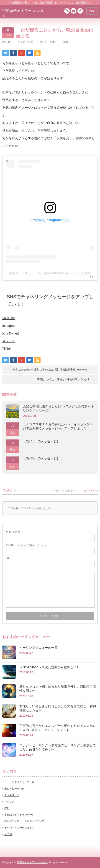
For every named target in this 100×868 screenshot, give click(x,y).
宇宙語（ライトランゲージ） (21, 815)
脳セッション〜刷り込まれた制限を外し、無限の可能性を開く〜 (58, 689)
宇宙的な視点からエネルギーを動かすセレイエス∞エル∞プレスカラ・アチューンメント (57, 728)
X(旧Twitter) (11, 333)
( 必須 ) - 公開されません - (26, 545)
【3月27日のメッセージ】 (41, 458)
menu (92, 11)
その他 (8, 834)
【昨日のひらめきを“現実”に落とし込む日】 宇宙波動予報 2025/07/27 (49, 370)
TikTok (7, 349)
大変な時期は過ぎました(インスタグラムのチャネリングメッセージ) (58, 408)
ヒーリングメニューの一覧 (38, 648)
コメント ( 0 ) (90, 491)
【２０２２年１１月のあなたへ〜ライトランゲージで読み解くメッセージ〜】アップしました (58, 426)
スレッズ (9, 341)
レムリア (9, 801)
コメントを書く (48, 42)
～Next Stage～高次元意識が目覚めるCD (49, 667)
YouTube (9, 318)
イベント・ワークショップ (19, 828)
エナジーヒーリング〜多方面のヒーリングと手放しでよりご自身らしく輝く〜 (58, 747)
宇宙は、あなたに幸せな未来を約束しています (63, 379)
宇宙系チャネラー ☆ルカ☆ (32, 862)
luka (66, 42)
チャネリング (26, 42)
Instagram (9, 326)
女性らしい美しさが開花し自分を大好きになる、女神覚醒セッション (58, 708)
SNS (7, 808)
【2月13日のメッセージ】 (41, 441)
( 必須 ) (14, 532)
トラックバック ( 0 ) (64, 491)
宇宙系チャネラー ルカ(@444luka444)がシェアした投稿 (50, 273)
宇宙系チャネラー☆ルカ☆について (24, 821)
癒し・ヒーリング (14, 789)
